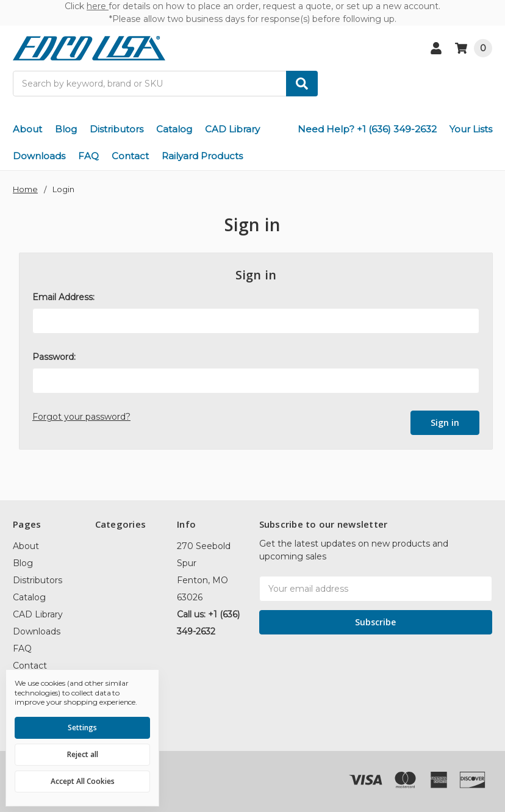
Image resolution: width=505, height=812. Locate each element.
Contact (130, 156)
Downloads (39, 156)
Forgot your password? (81, 417)
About (27, 129)
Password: (54, 357)
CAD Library (232, 129)
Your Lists (471, 129)
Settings (82, 728)
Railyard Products (202, 156)
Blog (66, 129)
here (98, 6)
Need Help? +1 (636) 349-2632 (367, 129)
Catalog (174, 129)
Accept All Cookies (83, 781)
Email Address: (63, 297)
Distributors (116, 129)
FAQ (88, 156)
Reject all (83, 754)
